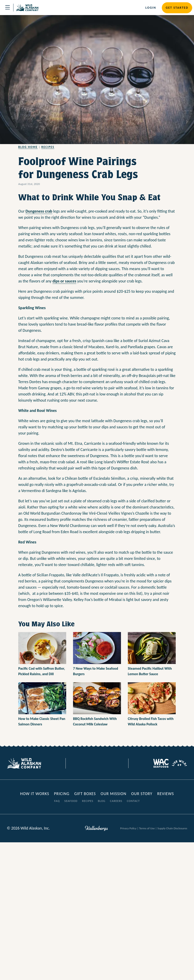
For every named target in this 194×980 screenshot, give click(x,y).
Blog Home (28, 147)
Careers (116, 801)
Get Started (177, 8)
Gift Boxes (85, 794)
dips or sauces (64, 281)
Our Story (142, 794)
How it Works (35, 794)
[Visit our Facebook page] (87, 763)
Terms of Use (147, 828)
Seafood (71, 801)
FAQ (57, 801)
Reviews (166, 794)
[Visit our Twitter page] (94, 763)
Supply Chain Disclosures (172, 828)
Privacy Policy (128, 828)
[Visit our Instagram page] (100, 763)
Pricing (62, 794)
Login (151, 8)
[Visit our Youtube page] (107, 763)
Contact (133, 801)
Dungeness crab (39, 211)
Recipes (48, 147)
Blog (102, 801)
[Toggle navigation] (8, 8)
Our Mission (114, 794)
